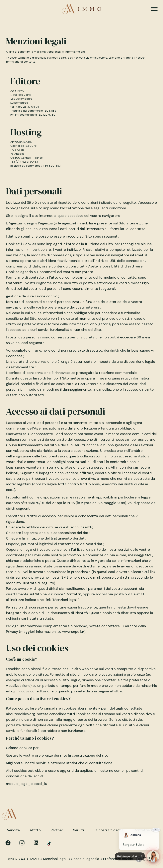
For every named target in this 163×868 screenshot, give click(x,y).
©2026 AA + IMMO (24, 859)
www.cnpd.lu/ (73, 632)
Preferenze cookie (118, 859)
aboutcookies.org (21, 714)
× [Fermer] (156, 830)
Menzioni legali (55, 859)
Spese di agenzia (85, 859)
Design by (144, 859)
